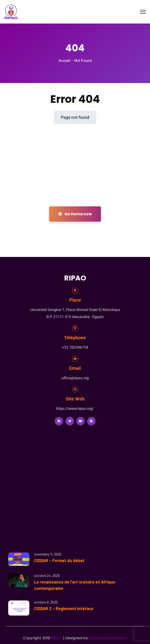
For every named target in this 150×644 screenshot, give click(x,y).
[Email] (75, 359)
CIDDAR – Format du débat (59, 560)
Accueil (64, 61)
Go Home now (75, 214)
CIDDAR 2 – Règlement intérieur (64, 608)
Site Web (75, 399)
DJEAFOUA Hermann (108, 638)
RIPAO (57, 638)
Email (75, 368)
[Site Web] (75, 389)
